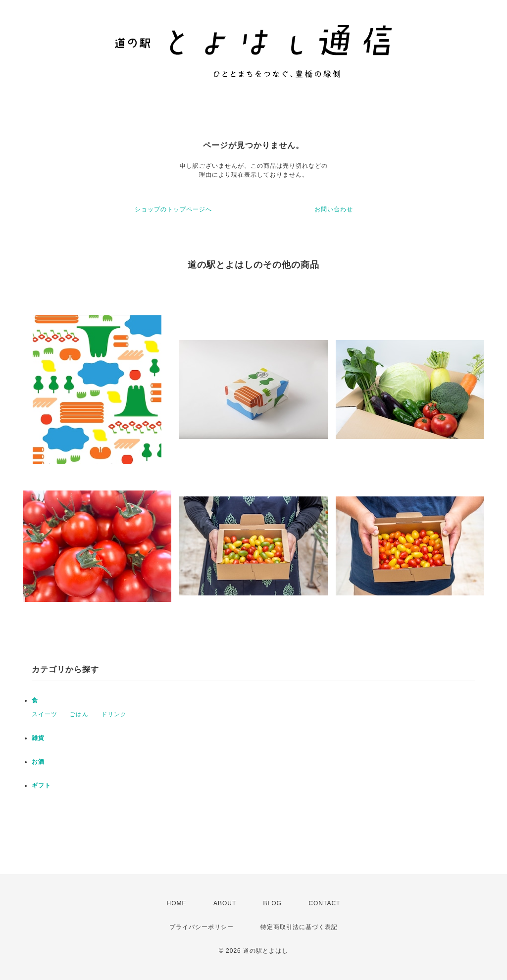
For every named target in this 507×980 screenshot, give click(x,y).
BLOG (273, 903)
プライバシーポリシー (202, 927)
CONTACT (324, 903)
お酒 (38, 762)
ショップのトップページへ (173, 209)
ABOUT (225, 903)
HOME (177, 903)
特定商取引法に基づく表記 (299, 927)
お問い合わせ (334, 209)
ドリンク (114, 714)
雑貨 (38, 738)
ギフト (41, 785)
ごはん (79, 714)
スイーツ (45, 714)
